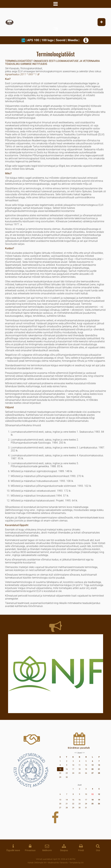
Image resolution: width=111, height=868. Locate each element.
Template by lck (76, 863)
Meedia (73, 40)
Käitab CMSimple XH (37, 863)
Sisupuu (64, 850)
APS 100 (33, 40)
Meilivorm (47, 850)
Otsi (98, 850)
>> (84, 753)
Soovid (61, 40)
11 (92, 794)
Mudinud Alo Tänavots (58, 863)
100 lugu (48, 40)
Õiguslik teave (13, 850)
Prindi (81, 850)
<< (76, 753)
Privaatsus (30, 850)
